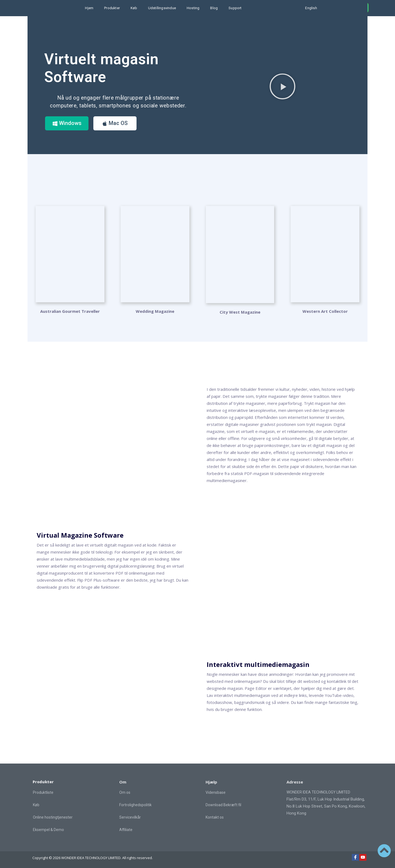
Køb (134, 8)
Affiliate (126, 830)
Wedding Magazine (155, 311)
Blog (214, 8)
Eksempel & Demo (48, 830)
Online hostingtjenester (53, 818)
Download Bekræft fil (223, 805)
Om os (125, 792)
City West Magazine (240, 312)
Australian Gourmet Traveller (70, 311)
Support (235, 8)
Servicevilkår (130, 817)
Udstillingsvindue (162, 8)
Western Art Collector (325, 311)
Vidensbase (216, 792)
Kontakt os (215, 817)
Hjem (89, 8)
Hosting (193, 8)
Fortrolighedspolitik (135, 805)
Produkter (112, 8)
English (311, 8)
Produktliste (43, 793)
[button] (282, 86)
